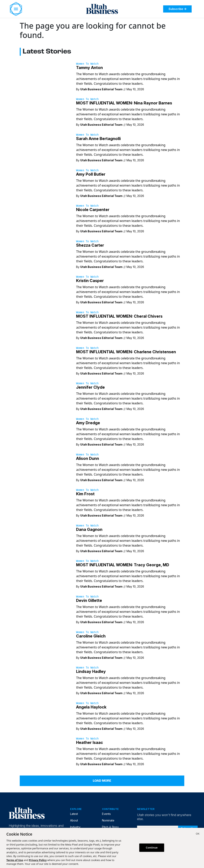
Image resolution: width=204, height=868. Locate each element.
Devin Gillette (89, 600)
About (74, 820)
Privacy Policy (38, 860)
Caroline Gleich (91, 636)
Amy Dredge (88, 423)
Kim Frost (85, 494)
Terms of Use (15, 860)
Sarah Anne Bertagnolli (98, 139)
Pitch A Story (110, 827)
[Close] (198, 834)
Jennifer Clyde (90, 387)
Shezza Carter (90, 245)
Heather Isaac (90, 742)
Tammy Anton (89, 68)
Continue (152, 848)
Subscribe (177, 9)
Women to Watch (87, 64)
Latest (74, 814)
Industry (75, 827)
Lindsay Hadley (91, 671)
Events (106, 814)
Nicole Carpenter (93, 210)
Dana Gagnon (89, 529)
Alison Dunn (88, 458)
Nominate (108, 820)
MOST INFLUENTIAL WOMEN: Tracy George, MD (123, 565)
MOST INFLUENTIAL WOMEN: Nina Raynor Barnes (124, 103)
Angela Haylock (91, 707)
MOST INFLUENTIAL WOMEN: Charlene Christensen (126, 352)
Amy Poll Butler (91, 174)
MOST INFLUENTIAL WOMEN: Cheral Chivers (119, 316)
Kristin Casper (90, 281)
